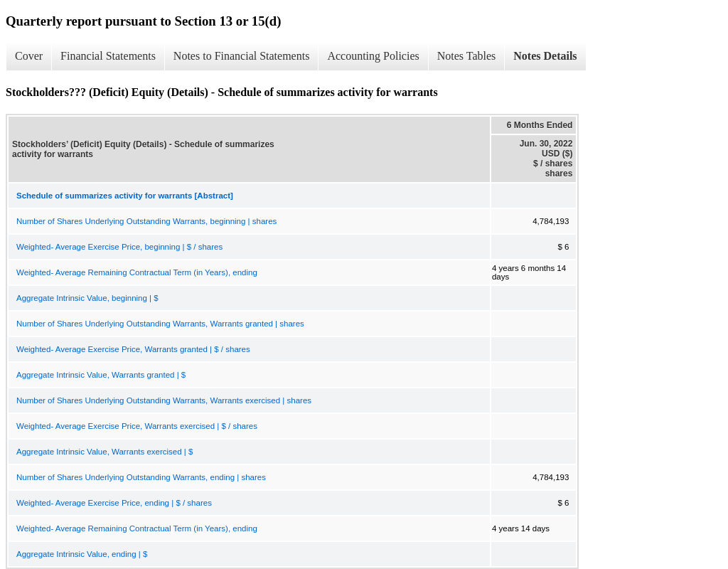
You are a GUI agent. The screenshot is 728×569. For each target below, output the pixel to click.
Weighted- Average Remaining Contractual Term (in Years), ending (137, 272)
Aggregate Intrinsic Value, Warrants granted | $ (101, 375)
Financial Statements (108, 56)
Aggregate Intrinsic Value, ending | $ (82, 554)
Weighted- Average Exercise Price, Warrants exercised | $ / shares (137, 426)
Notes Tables (467, 56)
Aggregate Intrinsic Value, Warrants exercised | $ (105, 452)
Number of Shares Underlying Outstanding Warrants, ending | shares (141, 477)
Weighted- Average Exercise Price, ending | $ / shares (114, 503)
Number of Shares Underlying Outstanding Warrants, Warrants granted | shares (160, 324)
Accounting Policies (373, 56)
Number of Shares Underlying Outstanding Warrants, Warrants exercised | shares (164, 400)
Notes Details (545, 56)
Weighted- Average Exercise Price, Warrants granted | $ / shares (133, 349)
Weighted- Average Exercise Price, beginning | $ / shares (119, 247)
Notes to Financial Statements (242, 56)
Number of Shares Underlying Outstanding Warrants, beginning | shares (146, 221)
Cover (29, 56)
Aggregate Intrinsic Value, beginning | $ (87, 298)
